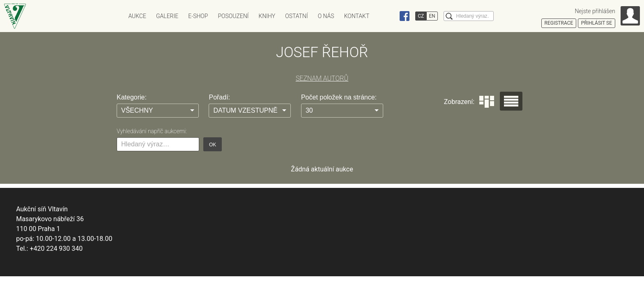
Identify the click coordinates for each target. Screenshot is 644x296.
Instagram (389, 16)
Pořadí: (219, 97)
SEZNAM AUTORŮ (322, 78)
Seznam (511, 101)
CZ (421, 16)
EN (432, 16)
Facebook (405, 16)
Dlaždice (487, 102)
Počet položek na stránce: (339, 97)
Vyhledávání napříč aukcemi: (152, 131)
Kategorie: (132, 97)
